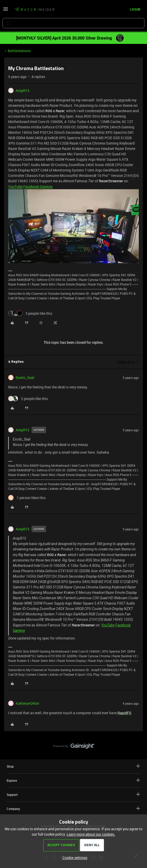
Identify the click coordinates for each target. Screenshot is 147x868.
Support (73, 794)
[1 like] (27, 498)
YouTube (15, 187)
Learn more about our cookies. (91, 834)
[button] (6, 11)
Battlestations (19, 51)
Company (73, 809)
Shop (73, 766)
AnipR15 (23, 90)
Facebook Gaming (38, 187)
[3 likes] (30, 313)
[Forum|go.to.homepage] (34, 10)
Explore (73, 780)
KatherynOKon (27, 703)
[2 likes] (28, 399)
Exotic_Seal (25, 378)
